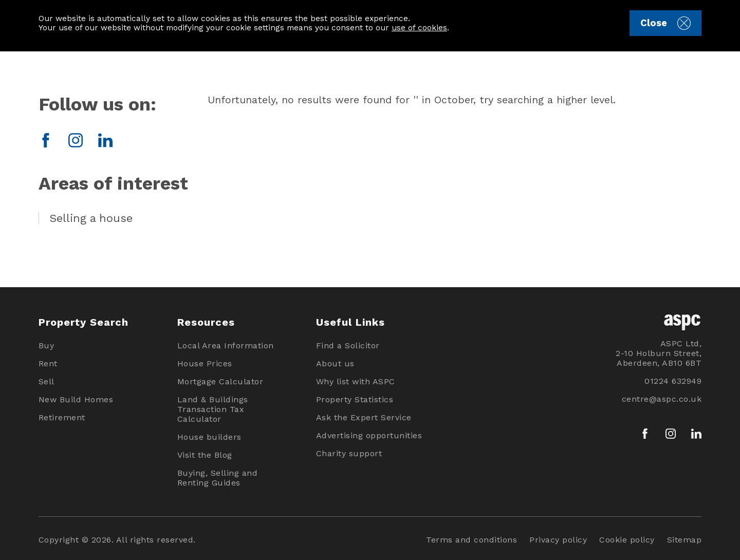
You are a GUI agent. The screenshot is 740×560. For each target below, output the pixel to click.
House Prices (205, 363)
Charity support (349, 453)
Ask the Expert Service (364, 417)
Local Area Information (226, 346)
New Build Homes (76, 399)
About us (335, 363)
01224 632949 (673, 381)
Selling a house (91, 218)
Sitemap (684, 540)
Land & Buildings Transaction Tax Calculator (213, 409)
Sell (47, 381)
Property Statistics (355, 399)
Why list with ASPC (356, 381)
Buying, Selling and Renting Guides (218, 478)
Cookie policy (627, 540)
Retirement (62, 417)
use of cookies (419, 28)
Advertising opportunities (369, 435)
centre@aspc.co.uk (662, 399)
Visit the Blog (205, 455)
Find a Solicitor (348, 346)
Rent (48, 363)
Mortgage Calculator (220, 381)
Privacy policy (558, 540)
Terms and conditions (471, 540)
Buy (47, 346)
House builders (209, 437)
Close (665, 23)
